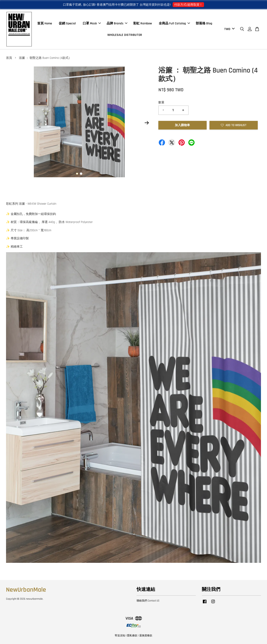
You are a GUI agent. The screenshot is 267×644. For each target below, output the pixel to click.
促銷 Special (67, 23)
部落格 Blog (204, 23)
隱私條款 (132, 636)
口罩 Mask (92, 23)
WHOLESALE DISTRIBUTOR (125, 35)
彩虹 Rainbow (143, 23)
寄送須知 (120, 636)
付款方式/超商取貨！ (188, 5)
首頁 (9, 58)
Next (147, 123)
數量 (161, 102)
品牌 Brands (117, 23)
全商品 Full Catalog (174, 23)
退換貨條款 (146, 636)
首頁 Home (45, 23)
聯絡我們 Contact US (148, 601)
